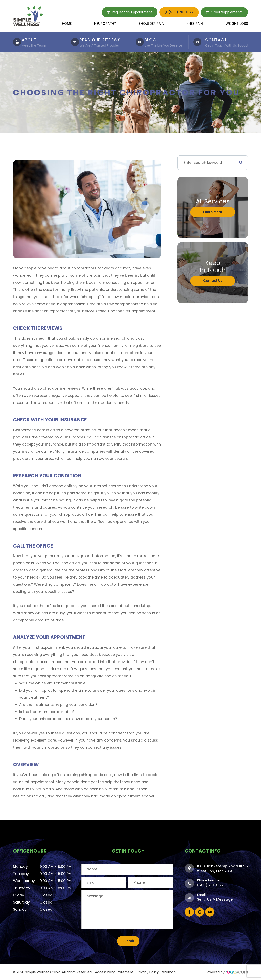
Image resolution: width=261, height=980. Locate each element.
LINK (16, 35)
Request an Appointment (132, 12)
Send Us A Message (215, 899)
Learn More (213, 212)
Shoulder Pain (151, 24)
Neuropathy (105, 24)
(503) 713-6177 (181, 12)
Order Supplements (227, 12)
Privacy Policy (148, 972)
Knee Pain (195, 24)
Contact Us (213, 281)
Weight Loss (237, 24)
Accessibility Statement (114, 972)
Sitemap (169, 972)
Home (67, 24)
